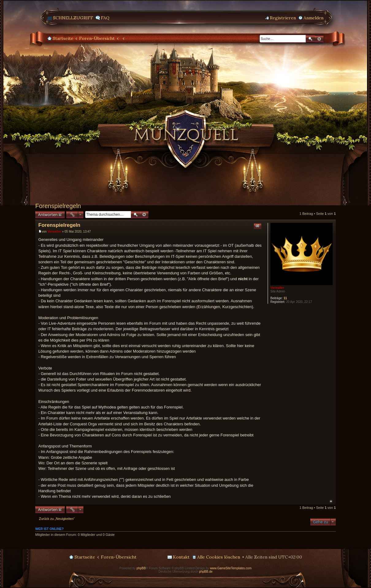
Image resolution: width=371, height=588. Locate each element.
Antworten (48, 215)
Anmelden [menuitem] (314, 18)
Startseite (63, 38)
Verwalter (277, 288)
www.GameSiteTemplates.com (231, 568)
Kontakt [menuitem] (181, 557)
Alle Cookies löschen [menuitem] (219, 557)
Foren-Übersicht (97, 38)
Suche (310, 39)
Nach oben (331, 501)
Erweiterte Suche (319, 39)
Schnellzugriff (73, 18)
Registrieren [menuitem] (283, 18)
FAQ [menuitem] (105, 18)
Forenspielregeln (58, 206)
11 (285, 298)
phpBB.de (206, 572)
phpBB (141, 568)
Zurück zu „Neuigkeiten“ (57, 519)
